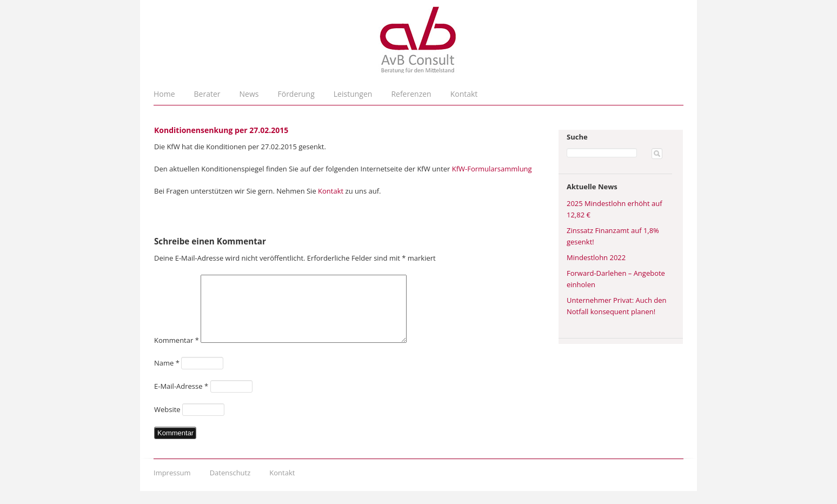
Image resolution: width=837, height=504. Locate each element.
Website (167, 422)
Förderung (296, 94)
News (249, 94)
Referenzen (411, 94)
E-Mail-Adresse (181, 399)
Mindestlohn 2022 (596, 257)
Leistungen (353, 94)
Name (167, 376)
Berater (207, 94)
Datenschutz (230, 486)
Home (164, 94)
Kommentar (177, 353)
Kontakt (464, 94)
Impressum (172, 486)
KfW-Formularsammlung (492, 169)
